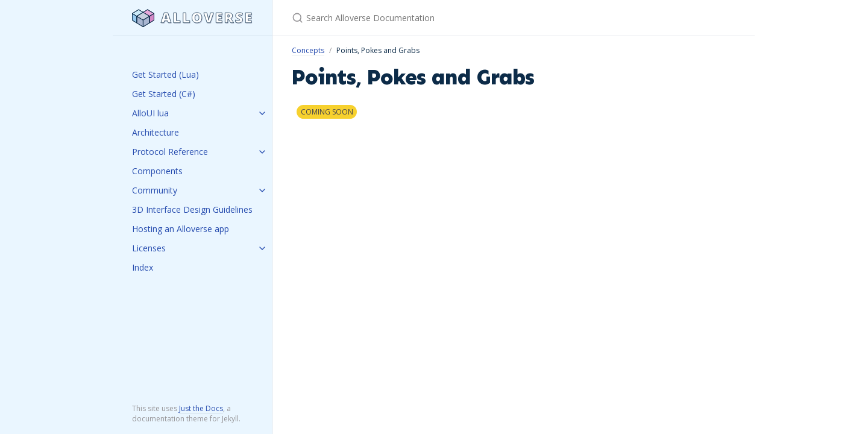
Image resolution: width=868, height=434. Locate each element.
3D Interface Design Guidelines (192, 209)
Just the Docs (201, 408)
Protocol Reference (170, 152)
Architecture (156, 132)
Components (157, 171)
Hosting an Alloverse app (181, 229)
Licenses (149, 248)
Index (143, 267)
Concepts (308, 50)
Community (155, 190)
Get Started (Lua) (165, 74)
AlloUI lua (150, 113)
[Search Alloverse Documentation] (434, 18)
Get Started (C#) (164, 94)
